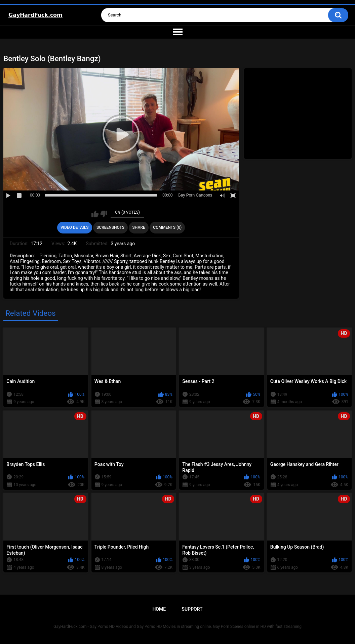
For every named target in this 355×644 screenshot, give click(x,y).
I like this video (95, 214)
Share (139, 227)
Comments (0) (167, 227)
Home (159, 609)
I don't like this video (104, 214)
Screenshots (110, 227)
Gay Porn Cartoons (195, 195)
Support (192, 609)
